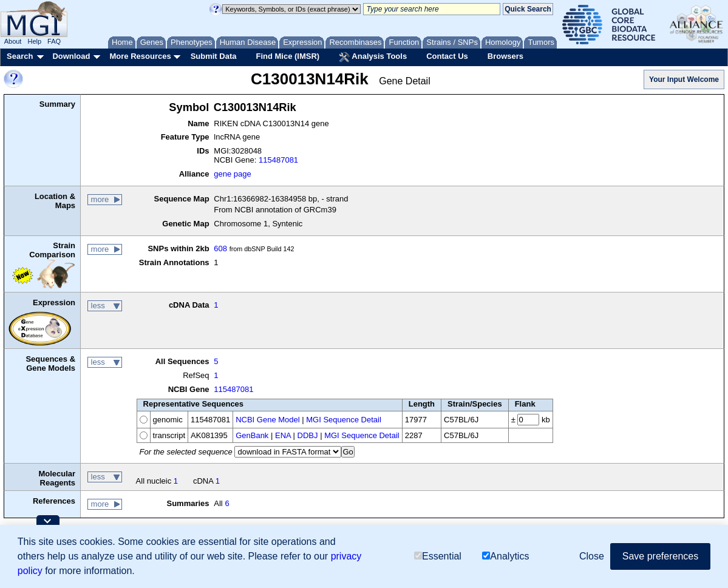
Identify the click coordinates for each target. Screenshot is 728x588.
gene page (232, 174)
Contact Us (447, 56)
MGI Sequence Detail (344, 420)
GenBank (252, 435)
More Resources (140, 56)
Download (71, 56)
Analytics (505, 556)
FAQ (54, 41)
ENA (283, 435)
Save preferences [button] (660, 556)
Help (34, 41)
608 (220, 248)
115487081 (278, 160)
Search (20, 56)
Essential (438, 556)
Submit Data (214, 56)
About (13, 41)
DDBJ (308, 435)
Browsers (505, 56)
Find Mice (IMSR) (287, 56)
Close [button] (592, 556)
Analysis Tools (373, 57)
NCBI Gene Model (268, 420)
